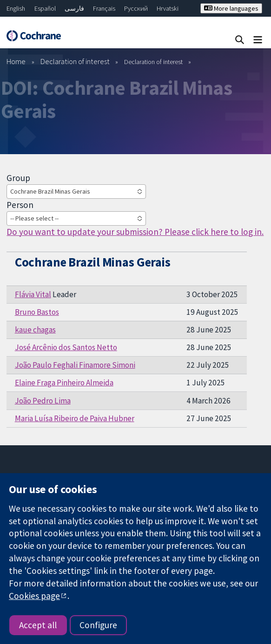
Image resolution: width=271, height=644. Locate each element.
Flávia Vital (33, 294)
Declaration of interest (75, 61)
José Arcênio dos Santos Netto (66, 347)
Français (104, 8)
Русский (136, 8)
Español (45, 8)
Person (20, 205)
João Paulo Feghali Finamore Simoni (75, 365)
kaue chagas (35, 330)
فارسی (74, 8)
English (16, 8)
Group (18, 178)
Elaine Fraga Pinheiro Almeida (64, 383)
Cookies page (34, 596)
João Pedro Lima (43, 401)
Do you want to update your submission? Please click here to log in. (135, 232)
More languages (231, 8)
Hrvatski (168, 8)
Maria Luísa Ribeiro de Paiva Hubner (75, 418)
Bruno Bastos (37, 312)
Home (16, 61)
